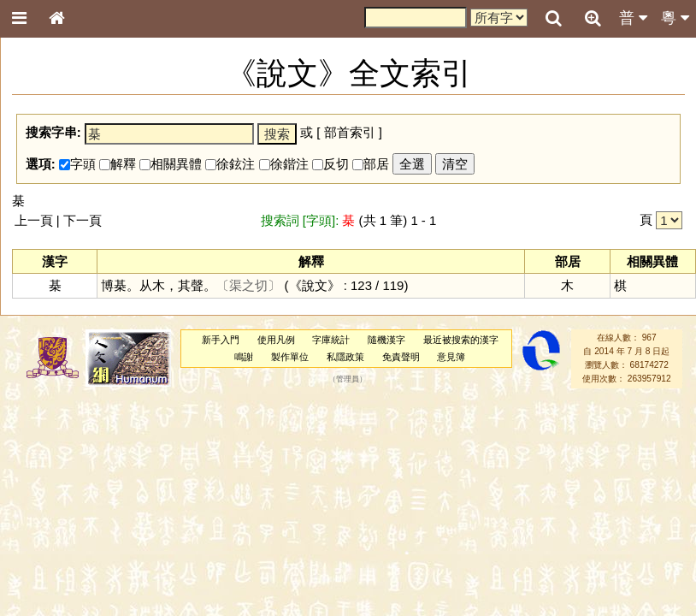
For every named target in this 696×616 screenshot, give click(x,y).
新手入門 (221, 340)
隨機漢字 (386, 340)
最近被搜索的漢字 (461, 340)
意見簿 (451, 357)
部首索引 (350, 132)
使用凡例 (276, 340)
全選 (412, 164)
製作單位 (290, 357)
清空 (455, 164)
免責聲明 (401, 357)
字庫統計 (331, 340)
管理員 (348, 379)
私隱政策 (345, 357)
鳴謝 (244, 357)
